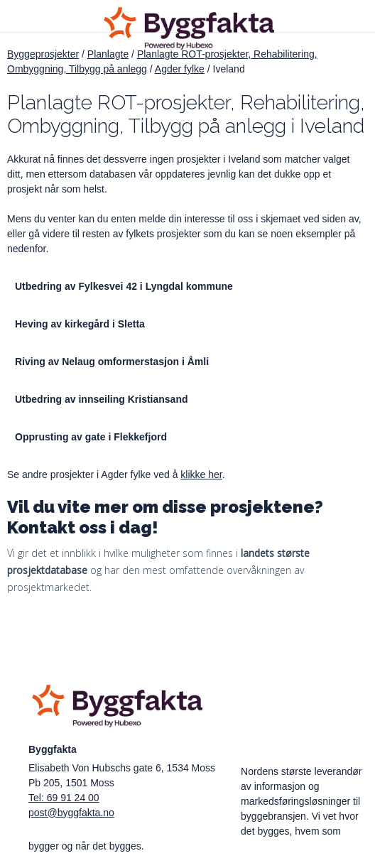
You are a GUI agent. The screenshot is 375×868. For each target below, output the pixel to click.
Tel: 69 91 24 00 (64, 798)
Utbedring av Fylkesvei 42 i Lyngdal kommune (124, 286)
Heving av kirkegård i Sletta (80, 324)
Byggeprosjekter (43, 54)
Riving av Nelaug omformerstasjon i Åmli (112, 362)
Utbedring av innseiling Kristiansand (101, 399)
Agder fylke (180, 69)
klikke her (201, 474)
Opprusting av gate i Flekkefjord (91, 437)
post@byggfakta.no (71, 813)
